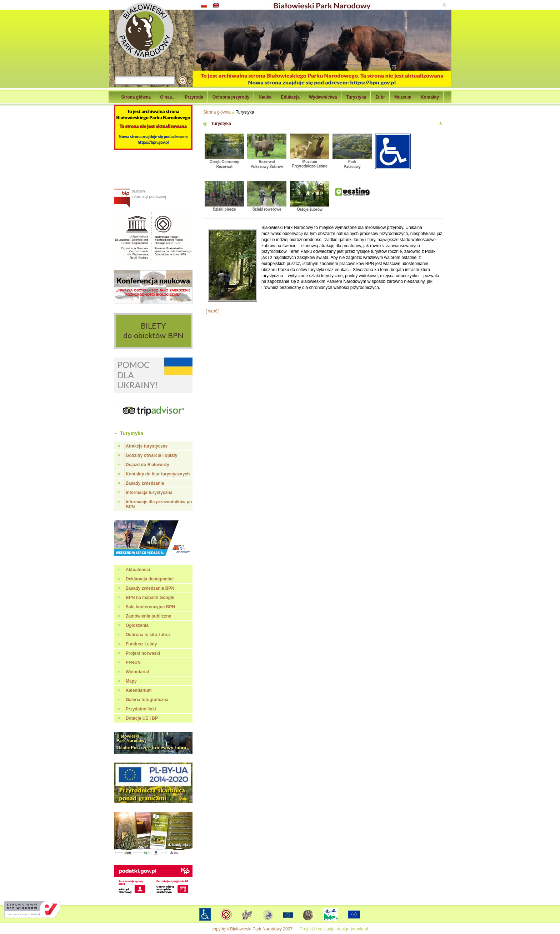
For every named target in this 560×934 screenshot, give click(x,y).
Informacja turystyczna (149, 493)
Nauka (265, 97)
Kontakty (430, 97)
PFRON (133, 663)
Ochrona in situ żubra (148, 635)
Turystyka (356, 97)
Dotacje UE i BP (142, 718)
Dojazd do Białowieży (147, 465)
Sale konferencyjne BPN (150, 607)
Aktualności (138, 570)
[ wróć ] (213, 311)
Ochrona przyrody (231, 97)
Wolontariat (137, 672)
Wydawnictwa (323, 97)
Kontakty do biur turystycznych (158, 474)
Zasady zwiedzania (145, 483)
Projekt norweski (143, 653)
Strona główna (136, 97)
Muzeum (403, 97)
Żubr (380, 97)
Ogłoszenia (137, 625)
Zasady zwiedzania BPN (150, 588)
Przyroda (194, 97)
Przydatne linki (141, 709)
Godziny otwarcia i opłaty (152, 455)
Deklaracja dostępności (150, 579)
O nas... (168, 97)
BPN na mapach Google (150, 598)
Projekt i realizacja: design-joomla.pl (334, 929)
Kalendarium (139, 690)
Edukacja (290, 97)
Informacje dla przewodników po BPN (159, 504)
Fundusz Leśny (141, 644)
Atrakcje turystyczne (147, 446)
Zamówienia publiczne (148, 616)
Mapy (131, 681)
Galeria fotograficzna (147, 700)
